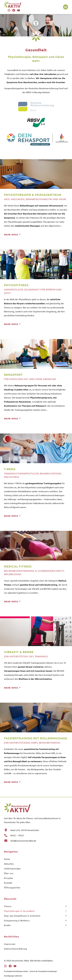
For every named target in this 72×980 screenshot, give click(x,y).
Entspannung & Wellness (35, 920)
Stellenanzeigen (12, 868)
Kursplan (9, 878)
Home (7, 859)
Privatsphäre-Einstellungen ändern (16, 971)
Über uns (9, 873)
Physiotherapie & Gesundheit (35, 911)
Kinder (35, 925)
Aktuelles (9, 864)
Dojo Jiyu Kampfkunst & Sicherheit (35, 916)
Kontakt (8, 883)
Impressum (10, 944)
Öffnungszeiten (12, 887)
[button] (66, 7)
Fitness (35, 906)
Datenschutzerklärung (15, 949)
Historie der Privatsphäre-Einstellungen (43, 971)
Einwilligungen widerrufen (13, 976)
